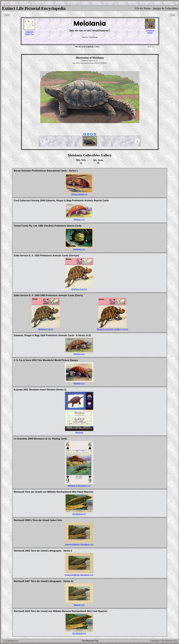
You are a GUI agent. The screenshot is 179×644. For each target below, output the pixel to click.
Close (7, 15)
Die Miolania (79, 514)
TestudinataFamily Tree (29, 33)
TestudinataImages (150, 31)
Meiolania (79, 249)
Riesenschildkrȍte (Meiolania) (79, 544)
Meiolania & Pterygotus (79, 486)
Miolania (79, 220)
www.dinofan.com (11, 641)
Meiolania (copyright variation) (112, 329)
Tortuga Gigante (79, 194)
